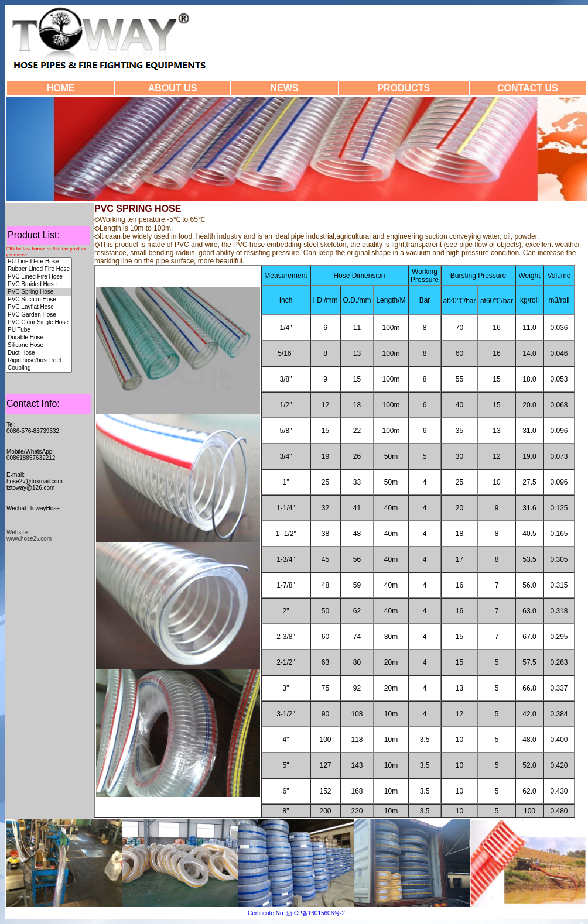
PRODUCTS (404, 88)
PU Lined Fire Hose (39, 262)
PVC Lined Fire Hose (39, 277)
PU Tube (39, 330)
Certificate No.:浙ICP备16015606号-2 (296, 913)
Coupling (39, 368)
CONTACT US (528, 88)
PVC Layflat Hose (39, 308)
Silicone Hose (39, 346)
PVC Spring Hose (39, 292)
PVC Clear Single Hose (39, 323)
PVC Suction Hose (39, 300)
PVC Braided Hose (39, 285)
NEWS (284, 88)
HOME (61, 88)
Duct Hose (39, 353)
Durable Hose (39, 338)
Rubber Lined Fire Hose (39, 269)
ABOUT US (173, 88)
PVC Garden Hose (39, 315)
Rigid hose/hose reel (39, 361)
